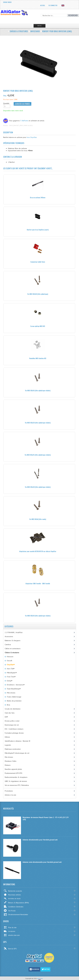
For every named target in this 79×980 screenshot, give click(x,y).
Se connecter (53, 5)
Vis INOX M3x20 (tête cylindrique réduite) (38, 423)
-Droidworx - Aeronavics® (15, 685)
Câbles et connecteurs (13, 649)
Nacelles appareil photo (13, 769)
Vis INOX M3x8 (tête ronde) (38, 519)
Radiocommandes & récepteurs (16, 777)
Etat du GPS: (10, 948)
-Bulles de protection (14, 701)
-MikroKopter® (11, 673)
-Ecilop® (9, 681)
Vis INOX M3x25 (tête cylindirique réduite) (38, 455)
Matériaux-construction (13, 749)
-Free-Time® (11, 677)
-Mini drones (11, 693)
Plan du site (10, 927)
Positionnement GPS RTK (14, 773)
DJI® (6, 717)
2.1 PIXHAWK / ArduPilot (14, 632)
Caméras (8, 645)
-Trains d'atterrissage (14, 697)
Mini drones (9, 757)
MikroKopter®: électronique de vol (17, 753)
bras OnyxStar (32, 137)
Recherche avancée (13, 891)
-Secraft (9, 661)
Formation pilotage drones (14, 733)
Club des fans (10, 713)
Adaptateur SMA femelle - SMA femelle (38, 583)
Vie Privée (10, 911)
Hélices (7, 737)
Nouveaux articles (12, 895)
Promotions (9, 791)
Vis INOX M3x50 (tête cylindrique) (38, 294)
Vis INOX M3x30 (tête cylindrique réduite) (38, 487)
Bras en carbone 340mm (38, 197)
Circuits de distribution (13, 709)
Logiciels (8, 745)
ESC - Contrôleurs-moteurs (14, 729)
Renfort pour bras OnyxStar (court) (38, 230)
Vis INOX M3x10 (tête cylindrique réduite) (38, 616)
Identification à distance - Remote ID (17, 741)
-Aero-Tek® (10, 669)
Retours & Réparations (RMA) (16, 902)
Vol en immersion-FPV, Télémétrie (17, 785)
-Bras (8, 705)
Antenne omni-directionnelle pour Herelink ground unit (42, 862)
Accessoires (9, 636)
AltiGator (40, 978)
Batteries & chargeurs (13, 640)
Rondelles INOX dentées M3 (38, 358)
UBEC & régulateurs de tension (16, 781)
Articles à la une (10, 795)
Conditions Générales (14, 907)
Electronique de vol (12, 725)
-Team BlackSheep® (13, 689)
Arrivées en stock (12, 898)
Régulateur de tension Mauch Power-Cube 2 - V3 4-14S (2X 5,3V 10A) (46, 818)
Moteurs (8, 765)
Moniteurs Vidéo (11, 761)
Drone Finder (7, 2)
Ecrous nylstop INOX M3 (38, 326)
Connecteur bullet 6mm (38, 262)
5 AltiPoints (24, 121)
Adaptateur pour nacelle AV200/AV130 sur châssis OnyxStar (38, 551)
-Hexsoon (10, 657)
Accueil (43, 5)
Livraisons (9, 931)
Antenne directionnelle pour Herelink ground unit (40, 840)
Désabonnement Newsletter (16, 914)
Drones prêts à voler (12, 721)
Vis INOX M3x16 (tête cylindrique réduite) (38, 390)
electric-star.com (12, 935)
